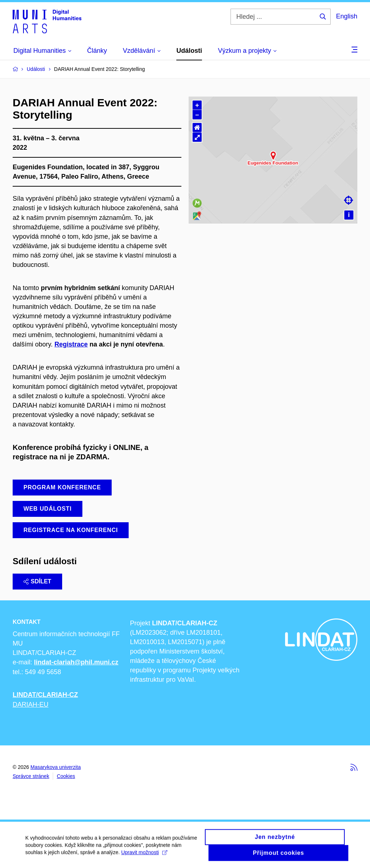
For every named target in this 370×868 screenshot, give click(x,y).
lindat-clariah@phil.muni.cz (76, 662)
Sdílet (37, 581)
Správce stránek (31, 776)
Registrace (71, 344)
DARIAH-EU (31, 705)
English (347, 16)
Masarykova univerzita (55, 767)
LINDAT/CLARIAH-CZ (45, 695)
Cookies (66, 776)
